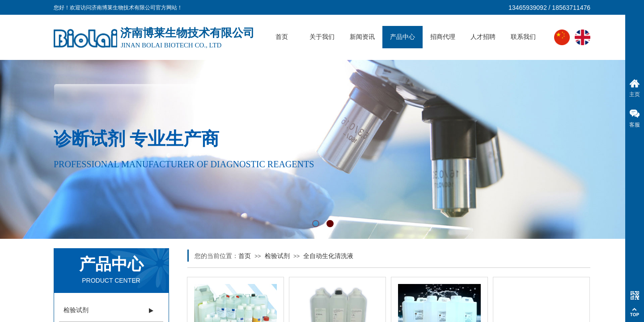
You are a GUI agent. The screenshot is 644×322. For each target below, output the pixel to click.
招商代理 (443, 37)
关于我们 (322, 37)
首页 (282, 37)
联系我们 (523, 37)
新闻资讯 (362, 37)
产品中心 (402, 37)
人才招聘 (483, 37)
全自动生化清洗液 (328, 256)
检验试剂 (277, 256)
